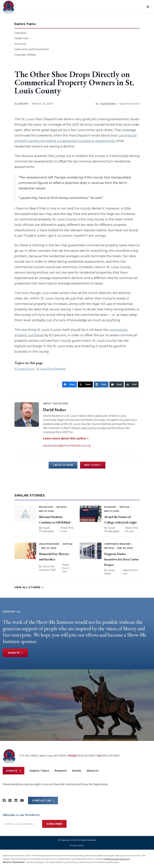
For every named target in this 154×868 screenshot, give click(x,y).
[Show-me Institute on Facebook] (4, 801)
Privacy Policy (77, 845)
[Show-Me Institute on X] (10, 801)
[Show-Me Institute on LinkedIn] (16, 801)
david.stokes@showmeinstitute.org (67, 446)
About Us (92, 771)
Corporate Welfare (25, 55)
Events (77, 771)
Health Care (22, 38)
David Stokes (108, 104)
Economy (20, 44)
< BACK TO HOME (63, 465)
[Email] (117, 384)
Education (20, 33)
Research (61, 771)
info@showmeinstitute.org (117, 859)
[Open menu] (148, 7)
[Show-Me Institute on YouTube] (22, 801)
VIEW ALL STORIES (29, 587)
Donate (16, 653)
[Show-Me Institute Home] (9, 7)
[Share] (70, 384)
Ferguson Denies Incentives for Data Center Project (121, 559)
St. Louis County (25, 369)
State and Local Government (32, 49)
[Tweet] (85, 384)
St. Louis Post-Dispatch (51, 369)
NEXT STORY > (93, 465)
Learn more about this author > (66, 438)
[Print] (132, 384)
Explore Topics (39, 771)
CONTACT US (43, 801)
